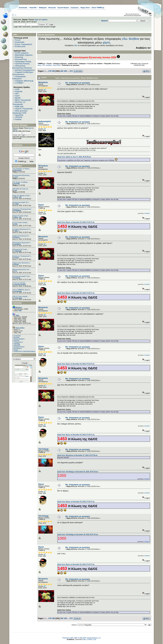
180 (53, 71)
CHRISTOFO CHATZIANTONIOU (24, 352)
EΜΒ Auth (19, 106)
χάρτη (106, 42)
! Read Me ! (33, 8)
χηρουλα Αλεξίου (20, 285)
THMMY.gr (41, 64)
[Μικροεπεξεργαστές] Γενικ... (21, 270)
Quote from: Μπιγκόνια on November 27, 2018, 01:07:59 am (77, 455)
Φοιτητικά (52, 8)
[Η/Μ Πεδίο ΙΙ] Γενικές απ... (21, 189)
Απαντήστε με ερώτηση (71, 65)
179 (50, 71)
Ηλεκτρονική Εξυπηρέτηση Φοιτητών (22, 67)
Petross (17, 238)
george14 (17, 244)
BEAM (18, 98)
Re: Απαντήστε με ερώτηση (78, 83)
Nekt (16, 224)
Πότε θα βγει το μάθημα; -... (21, 182)
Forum (18, 40)
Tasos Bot (56, 65)
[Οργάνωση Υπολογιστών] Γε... (22, 256)
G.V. (16, 271)
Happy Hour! (85, 8)
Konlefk (17, 184)
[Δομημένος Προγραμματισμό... (22, 209)
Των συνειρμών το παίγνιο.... (22, 169)
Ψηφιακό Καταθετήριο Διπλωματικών (23, 73)
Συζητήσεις (75, 8)
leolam (16, 350)
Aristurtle (19, 91)
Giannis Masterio (19, 339)
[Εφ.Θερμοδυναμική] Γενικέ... (22, 276)
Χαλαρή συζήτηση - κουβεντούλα (65, 64)
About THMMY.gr (98, 8)
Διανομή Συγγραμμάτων (25, 70)
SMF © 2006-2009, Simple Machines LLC (88, 638)
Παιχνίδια (108, 64)
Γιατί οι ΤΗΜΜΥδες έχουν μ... (22, 290)
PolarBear (18, 211)
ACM (17, 89)
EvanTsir (17, 341)
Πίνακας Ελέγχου (20, 125)
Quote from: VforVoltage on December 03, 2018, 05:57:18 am (78, 472)
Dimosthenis (18, 348)
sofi (16, 190)
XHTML (90, 639)
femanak (17, 278)
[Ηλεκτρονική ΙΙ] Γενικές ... (21, 249)
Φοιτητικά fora (21, 59)
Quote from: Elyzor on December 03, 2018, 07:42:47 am (76, 222)
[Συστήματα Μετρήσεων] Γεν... (22, 229)
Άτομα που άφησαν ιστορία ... (22, 196)
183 (65, 71)
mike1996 (17, 345)
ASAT (17, 96)
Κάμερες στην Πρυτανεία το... (22, 263)
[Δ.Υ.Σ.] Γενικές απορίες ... (21, 223)
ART (17, 94)
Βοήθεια (134, 39)
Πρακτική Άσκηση (22, 64)
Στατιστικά (17, 303)
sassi (16, 177)
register (44, 20)
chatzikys (49, 65)
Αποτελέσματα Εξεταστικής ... (22, 175)
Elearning (19, 57)
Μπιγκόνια (18, 170)
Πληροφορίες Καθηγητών (19, 78)
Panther (18, 119)
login (37, 20)
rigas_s (17, 231)
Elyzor (41, 205)
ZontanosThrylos (19, 347)
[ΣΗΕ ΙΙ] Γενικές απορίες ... (21, 296)
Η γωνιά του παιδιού (95, 64)
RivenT (17, 264)
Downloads (23, 8)
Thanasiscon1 (18, 342)
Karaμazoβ (18, 291)
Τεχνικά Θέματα (63, 8)
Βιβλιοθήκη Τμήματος (24, 55)
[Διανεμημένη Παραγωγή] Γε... (22, 243)
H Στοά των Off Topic (19, 283)
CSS (95, 639)
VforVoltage (44, 449)
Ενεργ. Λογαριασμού (24, 44)
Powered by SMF (68, 638)
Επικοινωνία (20, 46)
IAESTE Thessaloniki (24, 109)
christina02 (17, 336)
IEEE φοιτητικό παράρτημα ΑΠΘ (20, 112)
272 (71, 71)
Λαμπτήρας (18, 298)
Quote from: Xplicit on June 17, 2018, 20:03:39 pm (74, 157)
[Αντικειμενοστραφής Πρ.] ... (21, 202)
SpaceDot (19, 115)
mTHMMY (19, 83)
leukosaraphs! (45, 121)
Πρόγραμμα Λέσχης (23, 61)
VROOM (19, 117)
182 (62, 71)
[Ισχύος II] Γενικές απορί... (21, 216)
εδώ (125, 39)
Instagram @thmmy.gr (24, 81)
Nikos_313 (18, 197)
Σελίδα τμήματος (22, 53)
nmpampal (18, 251)
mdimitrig (17, 344)
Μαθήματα (43, 8)
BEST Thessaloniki (23, 100)
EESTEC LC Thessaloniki (19, 103)
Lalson (17, 204)
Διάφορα (82, 64)
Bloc (85, 639)
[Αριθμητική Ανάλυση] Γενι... (21, 236)
